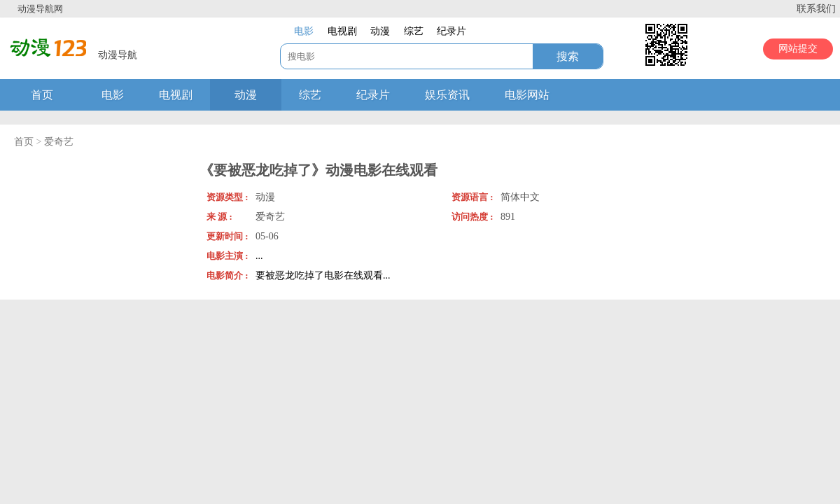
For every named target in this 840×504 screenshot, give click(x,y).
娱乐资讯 (447, 95)
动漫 (246, 95)
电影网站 (527, 95)
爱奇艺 (59, 142)
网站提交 (798, 49)
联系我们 (816, 9)
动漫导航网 (40, 9)
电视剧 (176, 95)
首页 (42, 95)
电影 (113, 95)
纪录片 (373, 95)
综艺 (310, 95)
